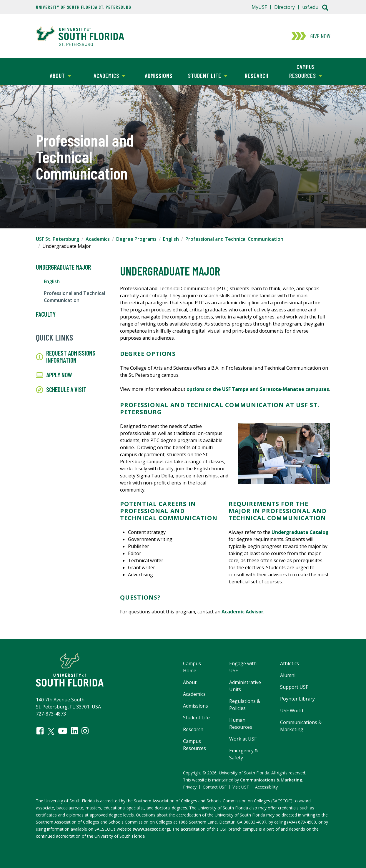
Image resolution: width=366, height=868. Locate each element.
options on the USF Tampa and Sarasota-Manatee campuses (258, 389)
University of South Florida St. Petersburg (84, 7)
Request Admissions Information (66, 357)
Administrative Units (245, 686)
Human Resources (241, 723)
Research (257, 76)
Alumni (288, 675)
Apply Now (54, 375)
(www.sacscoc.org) (151, 829)
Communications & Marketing (301, 726)
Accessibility (266, 787)
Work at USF (243, 739)
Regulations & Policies (245, 705)
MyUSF (259, 7)
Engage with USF (243, 667)
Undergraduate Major (63, 267)
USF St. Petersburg (58, 239)
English (171, 239)
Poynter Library (297, 699)
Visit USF (241, 787)
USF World (292, 711)
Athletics (290, 663)
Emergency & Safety (244, 754)
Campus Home (192, 667)
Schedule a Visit (61, 390)
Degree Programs (136, 239)
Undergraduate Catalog (300, 532)
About (53, 75)
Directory (285, 7)
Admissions (159, 76)
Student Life (205, 75)
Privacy (190, 787)
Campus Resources (301, 71)
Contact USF (215, 787)
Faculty (46, 314)
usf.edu (310, 7)
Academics (105, 75)
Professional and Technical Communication (234, 239)
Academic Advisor (242, 612)
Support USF (294, 687)
